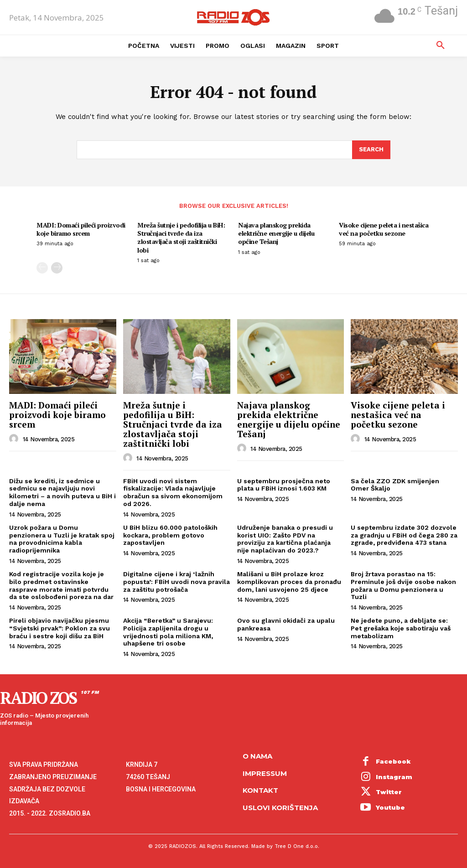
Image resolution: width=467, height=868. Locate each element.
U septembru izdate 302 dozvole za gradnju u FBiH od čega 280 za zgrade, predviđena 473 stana (404, 535)
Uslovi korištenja (280, 808)
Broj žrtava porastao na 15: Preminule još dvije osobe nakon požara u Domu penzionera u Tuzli (403, 585)
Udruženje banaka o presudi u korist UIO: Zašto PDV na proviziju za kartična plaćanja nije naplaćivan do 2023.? (285, 539)
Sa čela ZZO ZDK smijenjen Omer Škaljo (395, 485)
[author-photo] (15, 439)
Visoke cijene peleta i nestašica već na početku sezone (384, 229)
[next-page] (57, 268)
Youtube (390, 807)
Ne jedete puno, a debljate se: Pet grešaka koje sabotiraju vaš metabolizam (401, 628)
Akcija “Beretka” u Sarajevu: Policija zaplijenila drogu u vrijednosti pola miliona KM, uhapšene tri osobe (168, 632)
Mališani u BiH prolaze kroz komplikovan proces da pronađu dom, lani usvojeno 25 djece (289, 582)
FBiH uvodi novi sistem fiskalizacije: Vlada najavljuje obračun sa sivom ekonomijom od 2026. (173, 492)
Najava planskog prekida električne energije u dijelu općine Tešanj (276, 233)
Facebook (393, 761)
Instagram (394, 777)
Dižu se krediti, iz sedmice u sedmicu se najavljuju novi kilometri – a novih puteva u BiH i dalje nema (62, 492)
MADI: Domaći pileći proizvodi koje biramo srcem (81, 229)
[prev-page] (42, 268)
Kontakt (260, 790)
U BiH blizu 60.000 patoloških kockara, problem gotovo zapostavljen (170, 535)
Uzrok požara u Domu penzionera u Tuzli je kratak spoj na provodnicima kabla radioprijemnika (62, 539)
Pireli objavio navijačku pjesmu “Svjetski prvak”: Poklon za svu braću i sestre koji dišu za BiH (60, 628)
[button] (441, 46)
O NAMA (257, 756)
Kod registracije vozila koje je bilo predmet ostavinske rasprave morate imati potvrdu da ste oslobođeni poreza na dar (61, 585)
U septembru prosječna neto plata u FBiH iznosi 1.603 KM (284, 485)
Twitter (389, 792)
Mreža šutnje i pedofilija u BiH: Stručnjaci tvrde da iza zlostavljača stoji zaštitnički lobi (181, 238)
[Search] (371, 150)
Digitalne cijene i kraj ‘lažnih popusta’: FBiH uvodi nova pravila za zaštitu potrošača (176, 582)
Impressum (265, 773)
